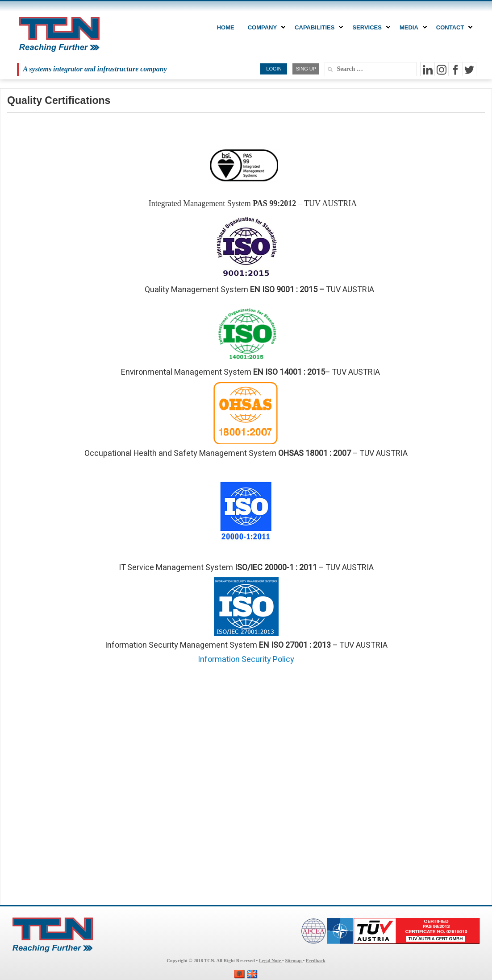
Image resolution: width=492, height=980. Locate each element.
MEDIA (411, 27)
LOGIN (274, 69)
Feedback (316, 961)
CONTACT (452, 27)
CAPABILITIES (317, 27)
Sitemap (294, 961)
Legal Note (271, 961)
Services (369, 27)
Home (226, 27)
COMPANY (265, 27)
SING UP (306, 69)
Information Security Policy (246, 660)
